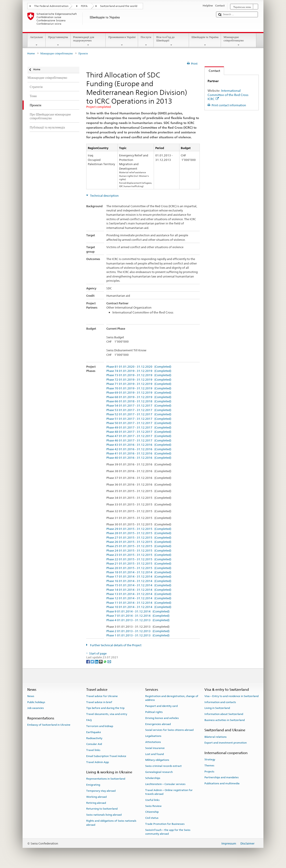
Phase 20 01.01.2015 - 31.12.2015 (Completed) (139, 568)
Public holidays (36, 702)
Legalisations (153, 736)
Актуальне (37, 41)
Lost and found (155, 754)
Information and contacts (220, 702)
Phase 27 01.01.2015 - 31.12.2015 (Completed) (139, 538)
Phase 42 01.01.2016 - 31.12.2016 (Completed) (139, 449)
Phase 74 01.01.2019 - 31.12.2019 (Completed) (139, 371)
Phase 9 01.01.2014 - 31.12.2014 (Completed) (138, 612)
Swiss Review (153, 806)
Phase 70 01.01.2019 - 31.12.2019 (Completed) (139, 388)
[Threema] (101, 661)
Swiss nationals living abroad (104, 815)
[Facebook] (88, 661)
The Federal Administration (51, 6)
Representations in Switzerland (106, 779)
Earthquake (94, 732)
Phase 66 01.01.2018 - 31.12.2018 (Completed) (139, 401)
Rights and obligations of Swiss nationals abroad (111, 823)
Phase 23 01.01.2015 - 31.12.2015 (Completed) (139, 555)
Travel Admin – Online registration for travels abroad (169, 792)
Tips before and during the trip (105, 708)
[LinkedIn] (97, 661)
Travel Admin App (98, 762)
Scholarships (153, 778)
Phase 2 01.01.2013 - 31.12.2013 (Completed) (138, 631)
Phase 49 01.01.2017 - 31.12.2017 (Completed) (139, 428)
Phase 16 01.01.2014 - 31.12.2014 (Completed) (139, 581)
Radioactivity (94, 738)
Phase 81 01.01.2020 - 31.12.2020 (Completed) (139, 367)
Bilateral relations (216, 737)
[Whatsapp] (105, 661)
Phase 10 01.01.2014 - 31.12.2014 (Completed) (139, 607)
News (31, 696)
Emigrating (93, 785)
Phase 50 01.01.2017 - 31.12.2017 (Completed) (139, 423)
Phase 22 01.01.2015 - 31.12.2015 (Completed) (139, 559)
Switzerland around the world (119, 6)
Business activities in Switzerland (225, 720)
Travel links (93, 750)
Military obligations (157, 760)
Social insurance (155, 748)
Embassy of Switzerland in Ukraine (49, 725)
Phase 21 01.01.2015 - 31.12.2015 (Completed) (139, 564)
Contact (212, 71)
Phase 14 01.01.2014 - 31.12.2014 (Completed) (139, 590)
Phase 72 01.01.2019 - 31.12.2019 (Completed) (139, 380)
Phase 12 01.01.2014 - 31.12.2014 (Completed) (139, 598)
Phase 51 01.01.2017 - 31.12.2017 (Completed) (139, 419)
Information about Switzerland (224, 714)
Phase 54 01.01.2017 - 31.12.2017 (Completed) (139, 406)
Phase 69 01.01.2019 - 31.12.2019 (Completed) (139, 393)
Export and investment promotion (226, 743)
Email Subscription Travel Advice (106, 756)
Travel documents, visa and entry (107, 714)
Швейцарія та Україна (205, 41)
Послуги (146, 41)
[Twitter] (93, 661)
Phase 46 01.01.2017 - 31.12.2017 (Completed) (139, 441)
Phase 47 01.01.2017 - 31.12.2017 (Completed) (139, 436)
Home (31, 53)
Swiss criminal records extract (163, 766)
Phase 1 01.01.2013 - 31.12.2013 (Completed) (138, 636)
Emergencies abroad (158, 724)
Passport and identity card (161, 706)
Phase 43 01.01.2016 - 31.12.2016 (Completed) (139, 445)
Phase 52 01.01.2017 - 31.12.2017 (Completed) (139, 414)
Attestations (153, 742)
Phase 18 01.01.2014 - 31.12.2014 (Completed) (139, 572)
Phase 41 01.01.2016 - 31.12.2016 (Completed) (139, 454)
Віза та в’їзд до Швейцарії (171, 41)
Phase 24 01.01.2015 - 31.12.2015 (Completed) (139, 551)
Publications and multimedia (222, 783)
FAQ (89, 720)
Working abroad (96, 797)
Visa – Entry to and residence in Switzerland (231, 696)
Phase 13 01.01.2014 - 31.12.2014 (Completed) (139, 594)
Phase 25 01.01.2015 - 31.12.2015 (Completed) (139, 546)
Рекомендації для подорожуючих (88, 41)
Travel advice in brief (99, 702)
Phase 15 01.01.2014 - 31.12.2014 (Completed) (139, 585)
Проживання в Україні (122, 41)
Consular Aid (94, 744)
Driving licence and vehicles (162, 718)
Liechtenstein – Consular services (165, 784)
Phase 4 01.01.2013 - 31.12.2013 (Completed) (138, 620)
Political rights (154, 712)
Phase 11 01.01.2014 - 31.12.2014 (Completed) (139, 603)
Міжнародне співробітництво (239, 41)
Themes (209, 766)
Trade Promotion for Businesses (165, 824)
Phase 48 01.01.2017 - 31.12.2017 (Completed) (139, 432)
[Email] (109, 661)
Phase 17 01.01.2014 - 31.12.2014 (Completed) (139, 577)
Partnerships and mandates (222, 777)
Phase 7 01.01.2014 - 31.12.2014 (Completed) (138, 616)
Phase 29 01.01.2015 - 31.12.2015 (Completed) (139, 529)
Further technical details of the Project (115, 645)
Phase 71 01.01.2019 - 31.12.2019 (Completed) (139, 384)
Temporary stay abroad (101, 791)
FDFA (84, 6)
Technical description (104, 196)
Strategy (210, 759)
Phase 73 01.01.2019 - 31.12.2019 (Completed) (139, 375)
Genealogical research (159, 772)
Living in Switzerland (217, 708)
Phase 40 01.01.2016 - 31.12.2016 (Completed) (139, 458)
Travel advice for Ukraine (102, 696)
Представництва (58, 41)
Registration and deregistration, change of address (172, 698)
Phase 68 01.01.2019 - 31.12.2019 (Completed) (139, 397)
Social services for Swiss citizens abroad (169, 730)
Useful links (152, 800)
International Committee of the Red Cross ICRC (228, 95)
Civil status (152, 818)
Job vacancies (36, 708)
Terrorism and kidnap (100, 726)
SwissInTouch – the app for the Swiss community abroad (168, 832)
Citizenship (152, 812)
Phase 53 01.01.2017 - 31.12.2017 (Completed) (139, 410)
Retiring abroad (96, 803)
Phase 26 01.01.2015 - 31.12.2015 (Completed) (139, 542)
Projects (209, 771)
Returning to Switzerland (102, 809)
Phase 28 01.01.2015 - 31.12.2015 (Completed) (139, 533)
